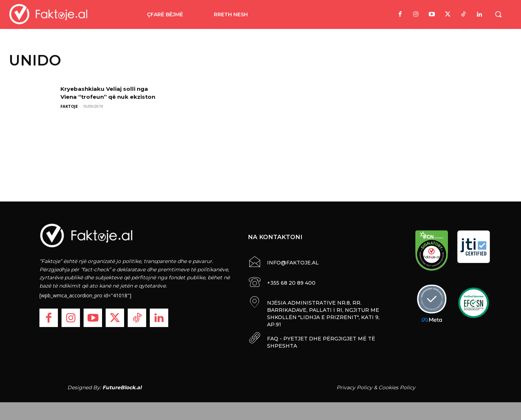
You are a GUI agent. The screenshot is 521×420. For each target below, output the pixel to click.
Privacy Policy (354, 387)
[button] (498, 14)
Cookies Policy (397, 387)
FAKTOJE (69, 106)
